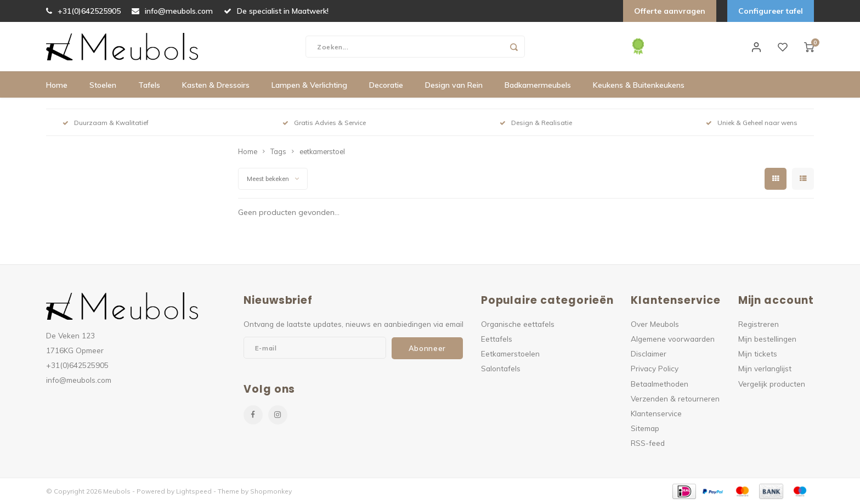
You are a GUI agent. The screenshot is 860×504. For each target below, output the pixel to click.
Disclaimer (649, 353)
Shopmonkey (271, 491)
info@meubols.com (172, 11)
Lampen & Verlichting (309, 85)
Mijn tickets (758, 353)
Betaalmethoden (660, 384)
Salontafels (501, 368)
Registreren (759, 324)
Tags (278, 151)
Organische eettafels (518, 324)
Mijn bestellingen (767, 339)
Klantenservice (656, 413)
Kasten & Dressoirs (216, 85)
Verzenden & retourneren (675, 398)
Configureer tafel (771, 11)
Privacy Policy (655, 368)
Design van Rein (454, 85)
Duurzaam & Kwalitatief (106, 123)
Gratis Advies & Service (324, 123)
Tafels (149, 85)
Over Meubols (655, 324)
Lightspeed (194, 491)
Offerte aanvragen (670, 11)
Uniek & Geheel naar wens (752, 123)
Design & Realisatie (536, 123)
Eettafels (497, 339)
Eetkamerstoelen (510, 353)
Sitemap (645, 428)
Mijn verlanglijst (765, 368)
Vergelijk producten (772, 384)
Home (57, 85)
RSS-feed (648, 443)
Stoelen (103, 85)
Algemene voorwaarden (673, 339)
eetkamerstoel (322, 151)
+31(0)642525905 (83, 11)
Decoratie (386, 85)
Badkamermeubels (538, 85)
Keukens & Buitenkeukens (639, 85)
